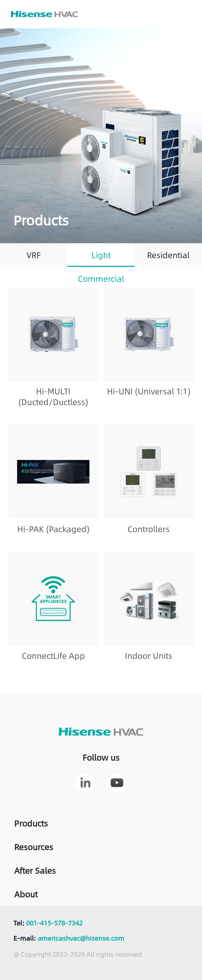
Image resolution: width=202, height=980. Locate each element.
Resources (34, 847)
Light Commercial (101, 257)
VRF (34, 255)
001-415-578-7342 (54, 923)
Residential (168, 255)
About (26, 894)
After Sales (35, 870)
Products (31, 823)
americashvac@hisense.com (81, 938)
